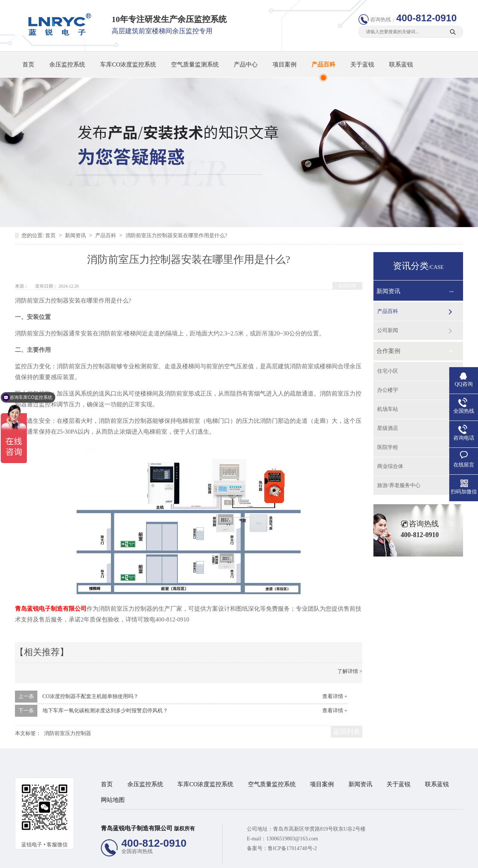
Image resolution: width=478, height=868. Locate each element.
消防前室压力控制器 (68, 733)
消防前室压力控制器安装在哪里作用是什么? (176, 235)
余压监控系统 (67, 64)
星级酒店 (388, 428)
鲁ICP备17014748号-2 (292, 848)
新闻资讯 (76, 235)
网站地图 (113, 800)
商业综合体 (390, 466)
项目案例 (285, 64)
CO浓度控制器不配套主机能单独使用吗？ (91, 696)
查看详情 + (335, 696)
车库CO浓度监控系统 (128, 64)
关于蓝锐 (362, 64)
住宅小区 (388, 371)
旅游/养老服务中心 (399, 485)
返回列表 (347, 286)
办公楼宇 (388, 390)
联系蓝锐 (401, 64)
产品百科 (323, 64)
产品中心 (246, 64)
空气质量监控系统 (272, 784)
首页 (28, 64)
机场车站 (388, 409)
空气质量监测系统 (195, 64)
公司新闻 (388, 330)
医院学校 (388, 447)
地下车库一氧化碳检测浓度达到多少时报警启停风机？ (105, 711)
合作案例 (388, 351)
